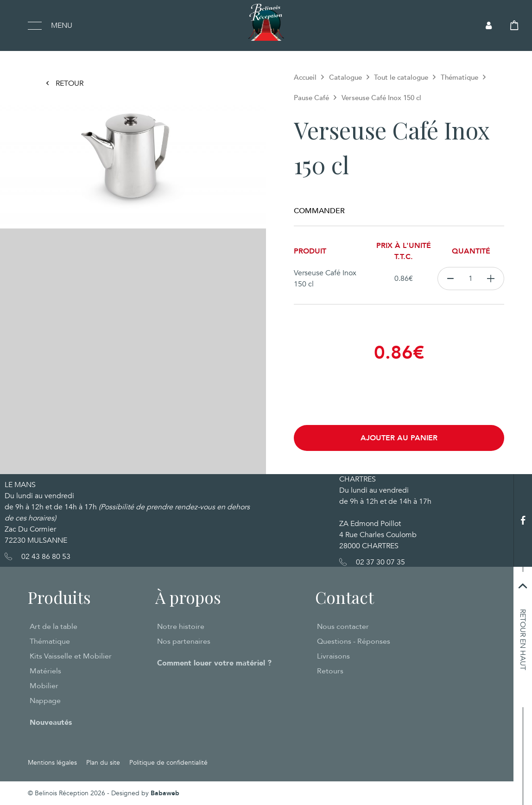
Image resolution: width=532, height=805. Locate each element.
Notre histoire (181, 627)
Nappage (45, 701)
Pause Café (311, 98)
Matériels (45, 671)
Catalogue (345, 77)
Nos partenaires (184, 641)
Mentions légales (52, 763)
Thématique (459, 77)
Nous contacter (343, 627)
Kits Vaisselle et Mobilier (71, 656)
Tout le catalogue (401, 77)
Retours (330, 671)
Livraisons (333, 656)
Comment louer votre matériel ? (214, 663)
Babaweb (165, 793)
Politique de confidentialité (168, 763)
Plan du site (103, 763)
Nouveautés (51, 723)
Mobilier (44, 686)
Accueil (305, 77)
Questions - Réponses (354, 641)
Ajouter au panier (399, 438)
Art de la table (54, 627)
